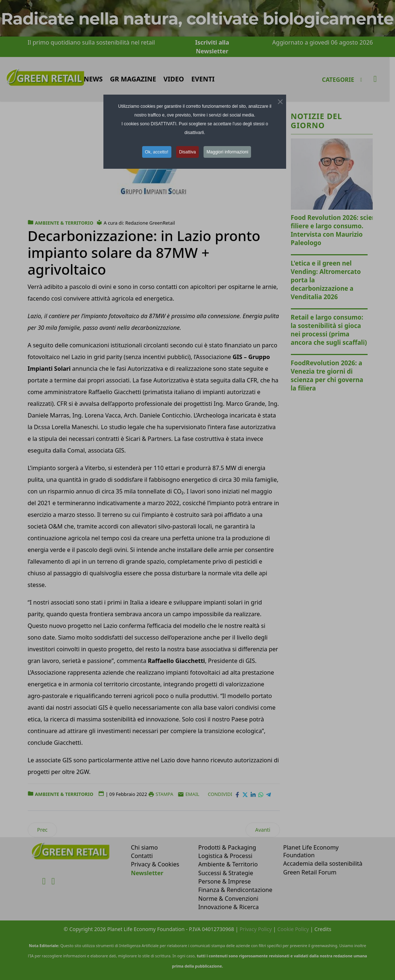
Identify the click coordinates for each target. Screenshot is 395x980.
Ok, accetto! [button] (157, 152)
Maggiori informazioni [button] (227, 152)
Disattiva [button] (187, 152)
